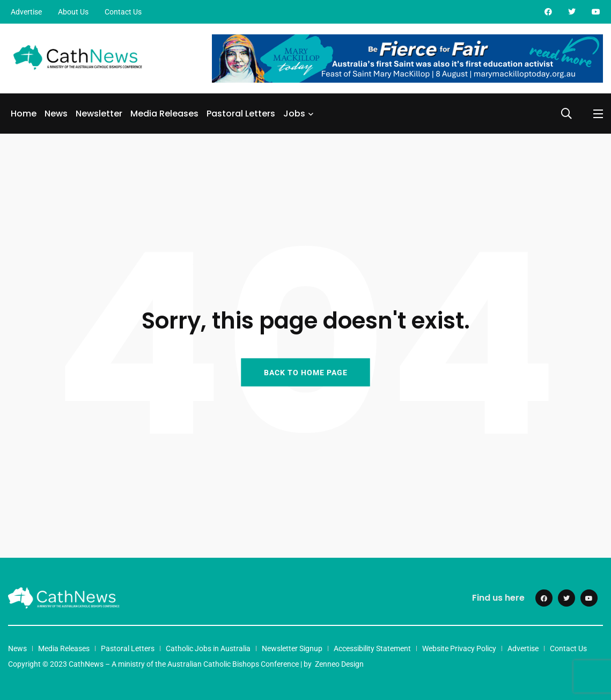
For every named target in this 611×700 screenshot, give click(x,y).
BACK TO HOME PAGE (306, 372)
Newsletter (99, 114)
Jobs (294, 114)
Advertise (26, 12)
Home (24, 114)
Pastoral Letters (241, 114)
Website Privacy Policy (459, 648)
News (56, 114)
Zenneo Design (339, 664)
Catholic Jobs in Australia (208, 648)
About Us (73, 12)
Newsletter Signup (292, 648)
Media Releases (164, 114)
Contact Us (123, 12)
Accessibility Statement (372, 648)
